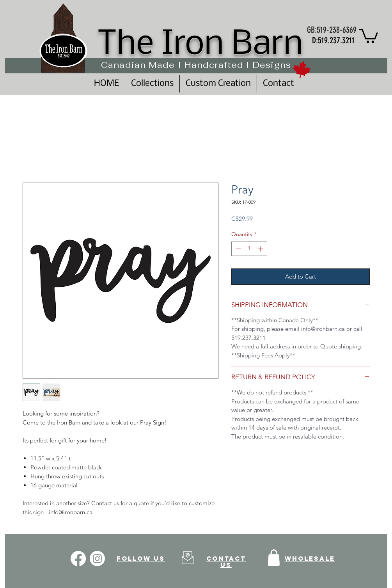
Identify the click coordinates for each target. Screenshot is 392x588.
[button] (369, 35)
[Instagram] (97, 559)
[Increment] (261, 249)
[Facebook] (78, 559)
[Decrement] (237, 249)
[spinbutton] (249, 249)
